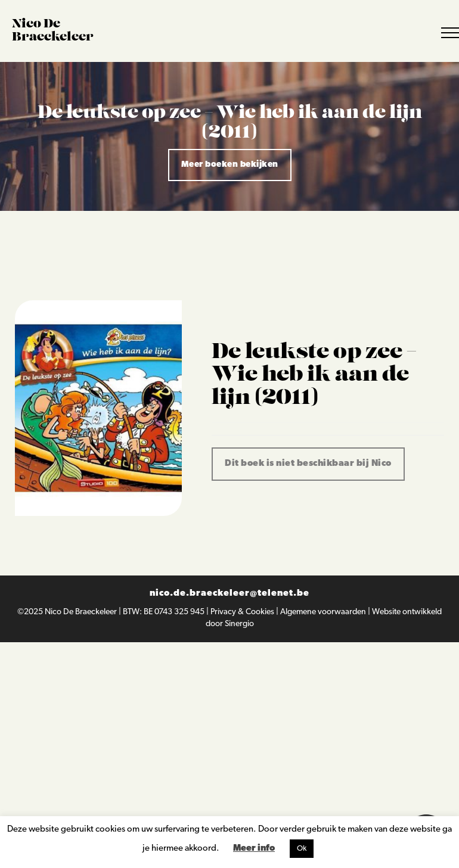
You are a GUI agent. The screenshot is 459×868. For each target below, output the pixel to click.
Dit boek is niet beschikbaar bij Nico (308, 464)
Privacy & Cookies (243, 612)
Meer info (254, 849)
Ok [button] (302, 849)
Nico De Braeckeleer (82, 612)
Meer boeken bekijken (230, 165)
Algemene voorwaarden (324, 612)
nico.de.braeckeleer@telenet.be (229, 594)
